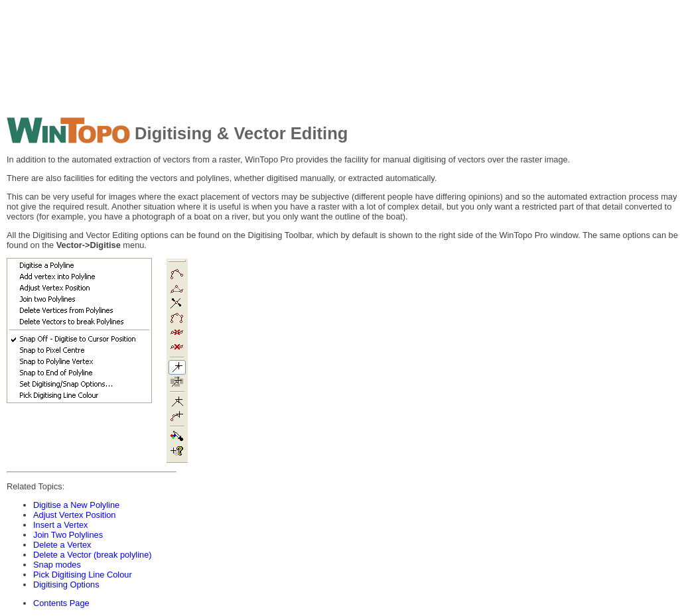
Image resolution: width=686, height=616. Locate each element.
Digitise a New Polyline (76, 505)
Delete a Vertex (62, 545)
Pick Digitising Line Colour (83, 575)
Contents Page (61, 603)
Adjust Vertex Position (74, 515)
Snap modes (57, 565)
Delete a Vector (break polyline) (93, 555)
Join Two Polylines (68, 535)
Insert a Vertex (61, 525)
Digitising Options (66, 585)
